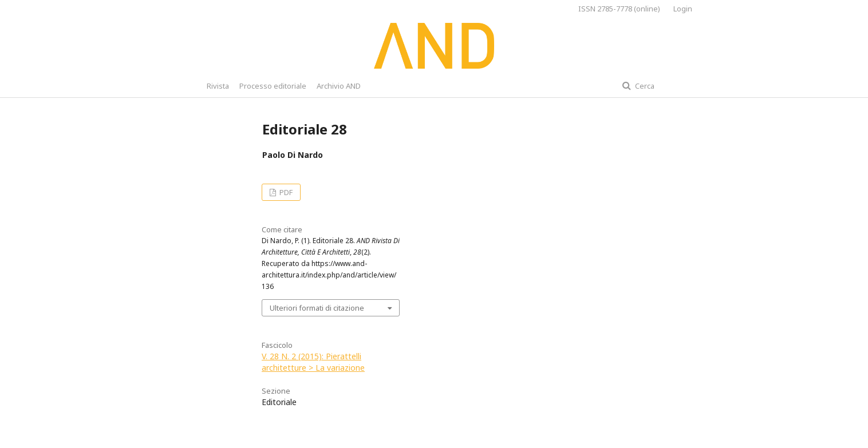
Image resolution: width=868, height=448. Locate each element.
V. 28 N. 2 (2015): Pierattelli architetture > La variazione (313, 362)
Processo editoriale (273, 86)
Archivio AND (339, 86)
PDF (285, 192)
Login (683, 9)
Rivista (218, 86)
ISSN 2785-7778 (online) (619, 9)
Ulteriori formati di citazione (317, 308)
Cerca (644, 86)
